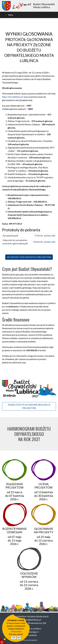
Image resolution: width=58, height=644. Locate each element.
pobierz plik (50, 236)
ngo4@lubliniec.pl (33, 620)
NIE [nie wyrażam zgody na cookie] (19, 638)
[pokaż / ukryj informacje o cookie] (3, 641)
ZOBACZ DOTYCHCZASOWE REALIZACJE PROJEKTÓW (29, 406)
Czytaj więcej (16, 631)
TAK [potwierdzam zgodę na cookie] (14, 638)
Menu (9, 15)
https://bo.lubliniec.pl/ (13, 97)
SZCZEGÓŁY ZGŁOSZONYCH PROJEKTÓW (29, 257)
